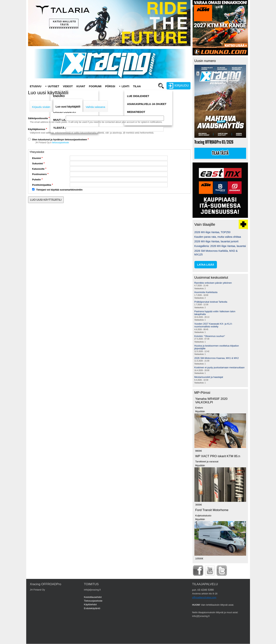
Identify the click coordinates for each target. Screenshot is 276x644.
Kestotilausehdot (93, 597)
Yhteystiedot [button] (37, 152)
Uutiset (54, 86)
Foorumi (95, 86)
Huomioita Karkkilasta (206, 292)
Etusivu (36, 86)
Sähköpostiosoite (38, 118)
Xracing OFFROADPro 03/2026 (214, 142)
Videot (68, 86)
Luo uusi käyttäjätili (68, 107)
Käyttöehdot (90, 604)
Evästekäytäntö (92, 608)
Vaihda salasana (95, 107)
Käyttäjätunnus (37, 129)
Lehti (126, 86)
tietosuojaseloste (60, 143)
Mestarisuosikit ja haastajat (209, 377)
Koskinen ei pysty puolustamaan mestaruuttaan (220, 367)
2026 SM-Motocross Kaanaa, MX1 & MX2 (217, 358)
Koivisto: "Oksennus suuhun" (210, 336)
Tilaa (137, 86)
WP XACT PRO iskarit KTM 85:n (218, 456)
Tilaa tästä (220, 153)
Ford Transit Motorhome (212, 510)
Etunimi (37, 158)
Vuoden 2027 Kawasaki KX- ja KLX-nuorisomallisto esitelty (214, 325)
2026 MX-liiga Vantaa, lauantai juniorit (216, 241)
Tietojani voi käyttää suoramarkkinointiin (59, 190)
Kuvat (81, 86)
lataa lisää (206, 265)
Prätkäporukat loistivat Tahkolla (211, 302)
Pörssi (110, 86)
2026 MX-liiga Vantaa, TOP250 (212, 232)
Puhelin (36, 180)
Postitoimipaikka (42, 185)
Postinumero (39, 174)
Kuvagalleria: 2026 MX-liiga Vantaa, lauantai (220, 246)
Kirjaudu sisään (41, 107)
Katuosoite (38, 169)
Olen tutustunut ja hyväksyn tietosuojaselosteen (60, 140)
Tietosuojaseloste (93, 601)
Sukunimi (37, 163)
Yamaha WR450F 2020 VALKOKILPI (211, 401)
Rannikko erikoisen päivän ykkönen (213, 283)
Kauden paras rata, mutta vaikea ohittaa (218, 237)
